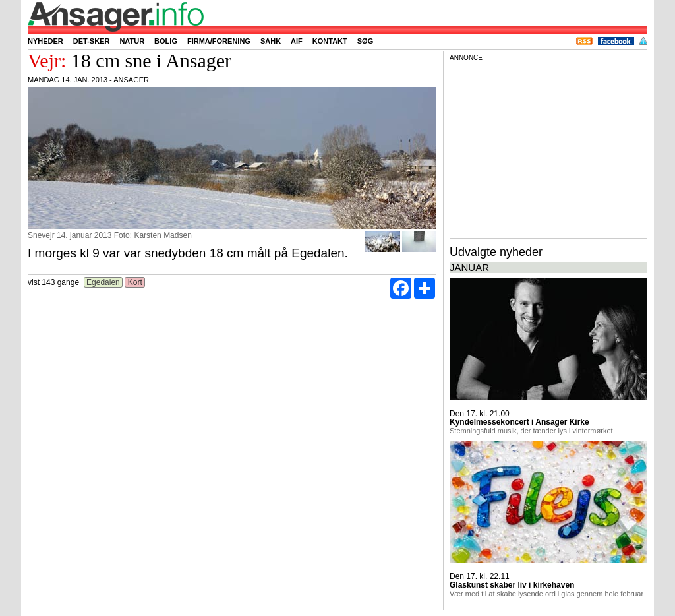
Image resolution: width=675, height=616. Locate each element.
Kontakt (330, 41)
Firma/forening (219, 41)
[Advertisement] (548, 148)
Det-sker (92, 41)
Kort (135, 282)
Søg (365, 41)
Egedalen (103, 282)
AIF (297, 41)
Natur (132, 41)
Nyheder (45, 41)
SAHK (271, 41)
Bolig (166, 41)
